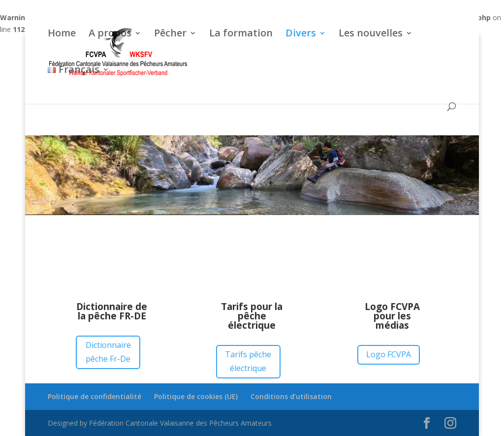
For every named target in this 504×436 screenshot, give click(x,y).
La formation (241, 34)
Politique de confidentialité (94, 396)
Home (62, 34)
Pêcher (170, 34)
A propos (110, 34)
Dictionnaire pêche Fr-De (108, 352)
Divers (301, 34)
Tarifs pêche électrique (248, 361)
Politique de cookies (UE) (196, 396)
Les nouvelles (371, 34)
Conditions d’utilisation (291, 396)
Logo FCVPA (389, 354)
